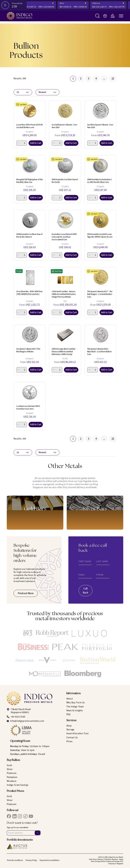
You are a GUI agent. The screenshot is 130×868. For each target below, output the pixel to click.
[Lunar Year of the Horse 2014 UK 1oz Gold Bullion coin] (30, 111)
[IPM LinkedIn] (14, 816)
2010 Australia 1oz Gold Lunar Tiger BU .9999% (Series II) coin (100, 235)
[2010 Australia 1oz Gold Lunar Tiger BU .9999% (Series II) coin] (100, 220)
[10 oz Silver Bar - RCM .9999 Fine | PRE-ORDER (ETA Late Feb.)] (30, 278)
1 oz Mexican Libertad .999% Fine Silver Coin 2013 (28, 407)
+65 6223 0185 (18, 717)
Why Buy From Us (76, 703)
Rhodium (12, 781)
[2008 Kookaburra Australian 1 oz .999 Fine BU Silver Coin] (100, 166)
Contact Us (72, 737)
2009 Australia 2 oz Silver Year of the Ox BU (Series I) (29, 235)
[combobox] (23, 92)
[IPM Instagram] (20, 816)
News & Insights (75, 710)
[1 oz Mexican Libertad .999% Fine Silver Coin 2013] (30, 392)
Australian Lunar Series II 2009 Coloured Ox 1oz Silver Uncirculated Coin (64, 237)
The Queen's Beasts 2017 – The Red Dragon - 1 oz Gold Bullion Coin (100, 294)
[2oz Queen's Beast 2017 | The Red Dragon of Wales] (30, 335)
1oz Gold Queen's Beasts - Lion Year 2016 (64, 126)
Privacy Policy (31, 860)
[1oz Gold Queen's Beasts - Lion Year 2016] (65, 111)
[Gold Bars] (35, 513)
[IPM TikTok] (25, 816)
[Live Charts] (113, 16)
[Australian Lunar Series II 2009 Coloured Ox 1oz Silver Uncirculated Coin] (65, 220)
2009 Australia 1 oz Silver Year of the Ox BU (65, 181)
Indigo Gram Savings (18, 785)
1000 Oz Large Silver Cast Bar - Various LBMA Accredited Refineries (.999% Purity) (64, 352)
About (70, 699)
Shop (69, 726)
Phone (100, 575)
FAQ (68, 714)
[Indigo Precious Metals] (19, 16)
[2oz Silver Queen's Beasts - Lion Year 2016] (100, 111)
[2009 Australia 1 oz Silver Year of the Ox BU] (65, 166)
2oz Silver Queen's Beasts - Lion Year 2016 (100, 126)
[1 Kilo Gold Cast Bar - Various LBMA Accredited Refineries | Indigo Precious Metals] (65, 278)
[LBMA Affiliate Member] (37, 730)
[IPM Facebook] (9, 816)
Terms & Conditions (15, 860)
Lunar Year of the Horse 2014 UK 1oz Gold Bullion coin (29, 126)
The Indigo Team (75, 707)
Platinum (99, 3)
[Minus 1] (19, 143)
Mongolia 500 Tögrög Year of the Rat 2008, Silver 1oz (29, 181)
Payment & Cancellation (50, 860)
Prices (69, 741)
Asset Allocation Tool (78, 733)
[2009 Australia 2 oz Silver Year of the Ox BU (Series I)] (30, 220)
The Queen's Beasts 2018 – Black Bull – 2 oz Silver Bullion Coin (99, 352)
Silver (64, 3)
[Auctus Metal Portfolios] (17, 846)
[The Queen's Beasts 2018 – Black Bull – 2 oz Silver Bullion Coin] (100, 335)
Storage (70, 730)
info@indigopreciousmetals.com (27, 721)
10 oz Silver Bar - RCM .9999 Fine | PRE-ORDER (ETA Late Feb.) (29, 293)
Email (82, 575)
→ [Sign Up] (37, 833)
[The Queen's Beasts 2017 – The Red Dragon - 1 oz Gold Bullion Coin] (100, 278)
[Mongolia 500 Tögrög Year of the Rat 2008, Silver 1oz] (30, 166)
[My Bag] (105, 16)
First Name (85, 562)
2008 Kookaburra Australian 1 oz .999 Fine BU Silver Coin (100, 181)
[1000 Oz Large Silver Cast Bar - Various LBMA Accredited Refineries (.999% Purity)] (65, 335)
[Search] (97, 16)
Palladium (12, 777)
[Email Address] (24, 833)
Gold (27, 3)
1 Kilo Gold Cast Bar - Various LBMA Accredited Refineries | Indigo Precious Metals (64, 294)
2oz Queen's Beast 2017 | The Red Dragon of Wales (28, 350)
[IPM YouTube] (31, 816)
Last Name (102, 562)
